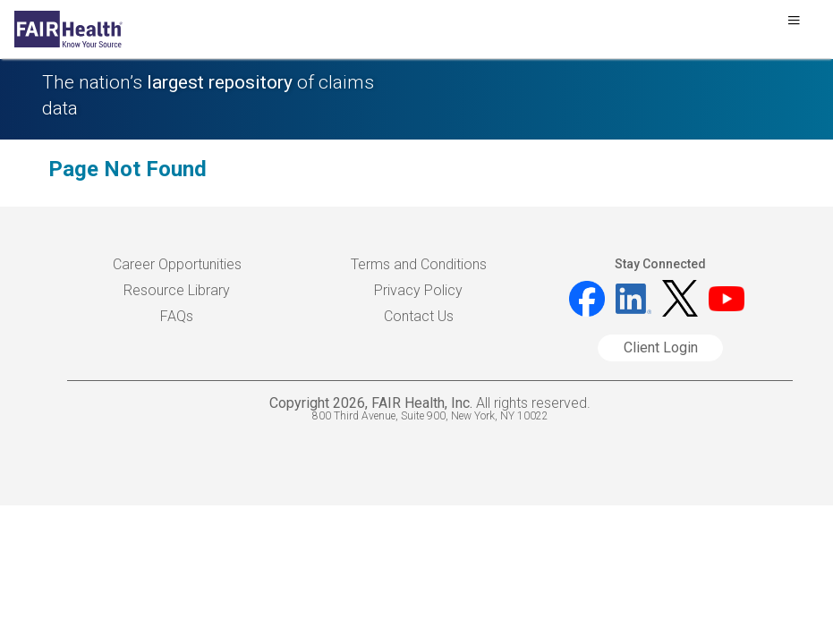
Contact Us (419, 316)
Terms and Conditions (419, 264)
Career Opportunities (177, 264)
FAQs (177, 316)
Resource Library (177, 290)
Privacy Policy (418, 290)
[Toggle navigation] (794, 25)
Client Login (661, 347)
